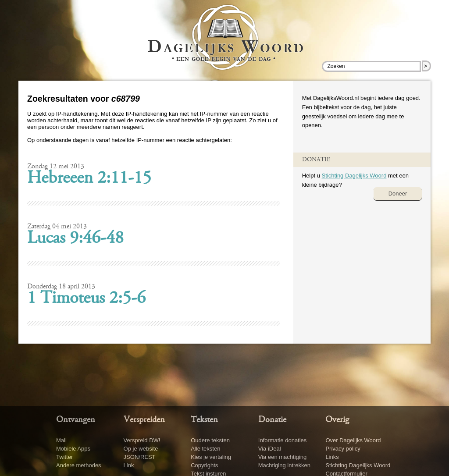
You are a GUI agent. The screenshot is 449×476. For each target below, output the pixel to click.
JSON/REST (140, 457)
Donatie (272, 420)
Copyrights (204, 465)
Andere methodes (79, 465)
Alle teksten (205, 449)
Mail (61, 440)
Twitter (64, 457)
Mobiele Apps (73, 449)
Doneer (398, 194)
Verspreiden (144, 420)
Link (129, 465)
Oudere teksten (210, 440)
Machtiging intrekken (284, 465)
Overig (337, 420)
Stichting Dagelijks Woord (354, 176)
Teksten (204, 420)
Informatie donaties (283, 440)
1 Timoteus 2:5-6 (86, 299)
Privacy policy (343, 449)
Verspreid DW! (142, 440)
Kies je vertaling (211, 457)
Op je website (141, 449)
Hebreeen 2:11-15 (89, 179)
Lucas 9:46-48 (75, 239)
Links (332, 457)
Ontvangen (76, 420)
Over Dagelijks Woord (353, 440)
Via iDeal (270, 449)
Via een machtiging (282, 457)
